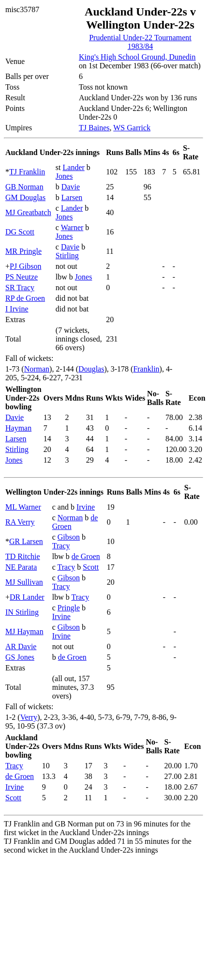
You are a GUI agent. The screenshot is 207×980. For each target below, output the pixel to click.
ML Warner (23, 507)
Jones (64, 176)
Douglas (91, 369)
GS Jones (20, 657)
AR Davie (21, 646)
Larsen (72, 197)
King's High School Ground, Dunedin (137, 57)
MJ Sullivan (24, 582)
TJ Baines (94, 128)
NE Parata (21, 567)
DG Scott (20, 232)
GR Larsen (26, 541)
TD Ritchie (23, 556)
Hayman (18, 428)
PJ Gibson (25, 266)
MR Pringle (23, 251)
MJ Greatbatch (28, 212)
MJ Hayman (24, 631)
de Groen (86, 556)
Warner (72, 227)
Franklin (146, 369)
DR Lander (27, 597)
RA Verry (20, 522)
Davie (71, 187)
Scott (91, 567)
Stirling (67, 256)
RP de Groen (25, 298)
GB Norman (24, 187)
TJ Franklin (27, 172)
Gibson (69, 537)
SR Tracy (20, 288)
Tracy (61, 546)
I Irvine (17, 309)
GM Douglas (25, 197)
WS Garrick (132, 128)
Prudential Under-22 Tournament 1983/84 (140, 42)
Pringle (69, 608)
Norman (37, 369)
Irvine (86, 507)
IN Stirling (22, 612)
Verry (29, 717)
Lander (74, 167)
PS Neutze (22, 277)
